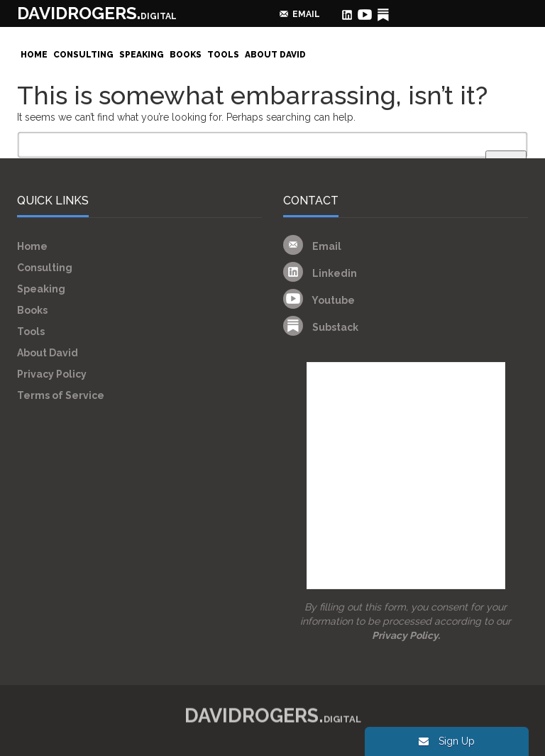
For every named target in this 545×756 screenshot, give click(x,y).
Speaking (142, 55)
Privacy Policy (52, 374)
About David (275, 55)
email (306, 14)
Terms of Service (61, 395)
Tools (223, 55)
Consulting (83, 55)
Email (312, 246)
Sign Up (447, 741)
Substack (321, 327)
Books (186, 55)
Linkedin (320, 273)
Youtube (319, 300)
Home (34, 55)
